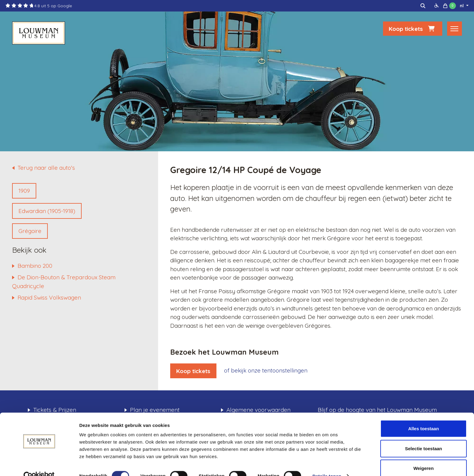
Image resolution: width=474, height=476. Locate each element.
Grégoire (30, 231)
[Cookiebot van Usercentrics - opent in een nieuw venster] (39, 464)
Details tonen (327, 464)
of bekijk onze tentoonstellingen (266, 370)
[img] (423, 6)
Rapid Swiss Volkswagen (49, 297)
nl (462, 6)
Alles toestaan (424, 417)
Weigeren (423, 456)
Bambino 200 (35, 266)
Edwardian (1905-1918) (47, 211)
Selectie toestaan (424, 437)
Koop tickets (413, 29)
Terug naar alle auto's (46, 168)
